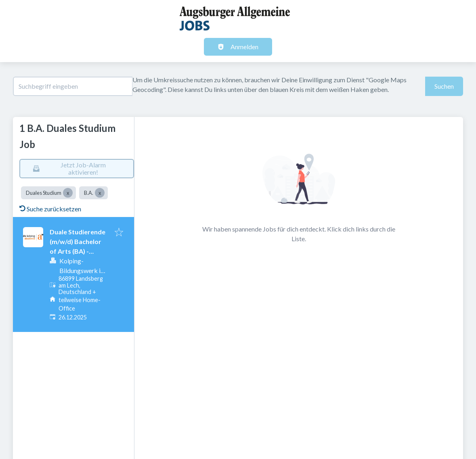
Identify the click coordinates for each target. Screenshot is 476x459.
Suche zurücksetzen (50, 209)
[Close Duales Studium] (68, 193)
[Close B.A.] (100, 193)
